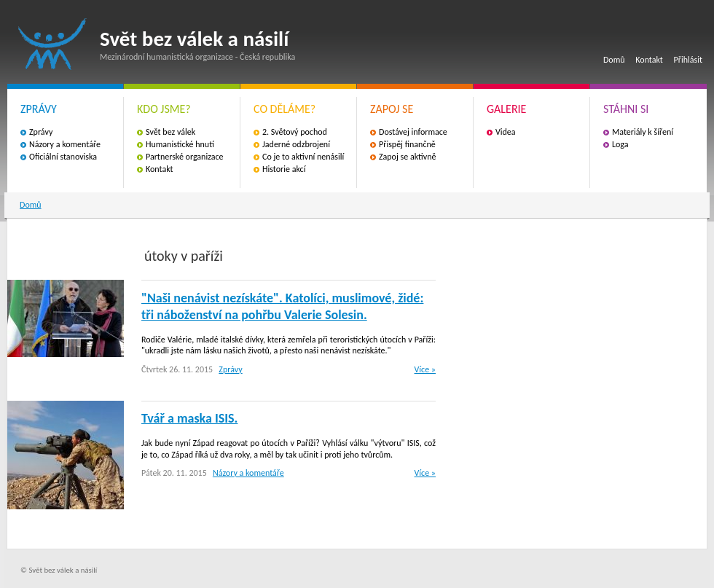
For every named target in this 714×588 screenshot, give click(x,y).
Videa (506, 132)
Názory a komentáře (65, 144)
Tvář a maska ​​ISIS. (189, 418)
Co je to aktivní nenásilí (303, 157)
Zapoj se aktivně (407, 157)
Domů (614, 60)
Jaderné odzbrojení (296, 144)
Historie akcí (284, 169)
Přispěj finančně (407, 144)
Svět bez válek (170, 132)
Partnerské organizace (185, 157)
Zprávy (41, 132)
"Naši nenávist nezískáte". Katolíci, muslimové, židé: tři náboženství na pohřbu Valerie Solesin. (282, 306)
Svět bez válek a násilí (52, 44)
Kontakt (649, 60)
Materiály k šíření (643, 132)
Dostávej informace (413, 132)
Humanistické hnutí (180, 144)
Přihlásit (688, 60)
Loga (620, 144)
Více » (425, 369)
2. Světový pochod (295, 132)
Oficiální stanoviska (63, 157)
